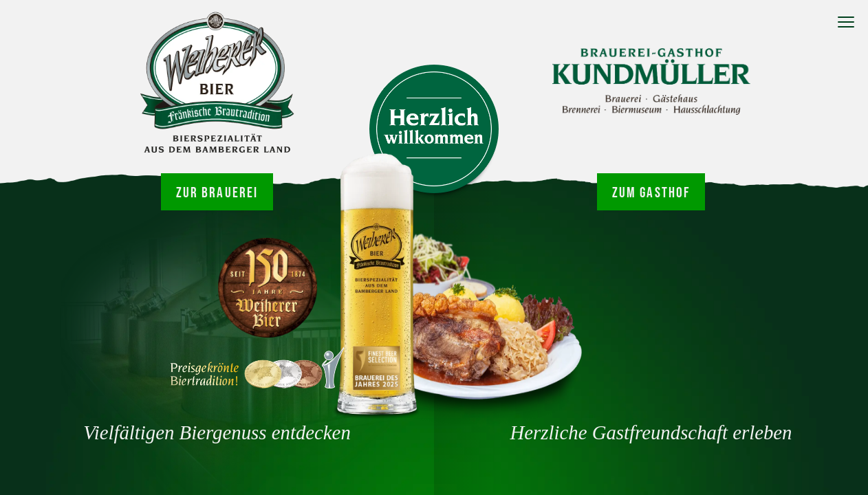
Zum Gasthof (651, 192)
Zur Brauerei (217, 192)
